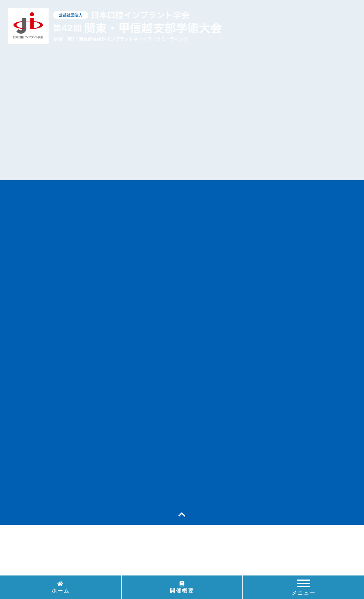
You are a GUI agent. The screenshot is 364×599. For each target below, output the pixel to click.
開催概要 (182, 587)
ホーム (61, 587)
